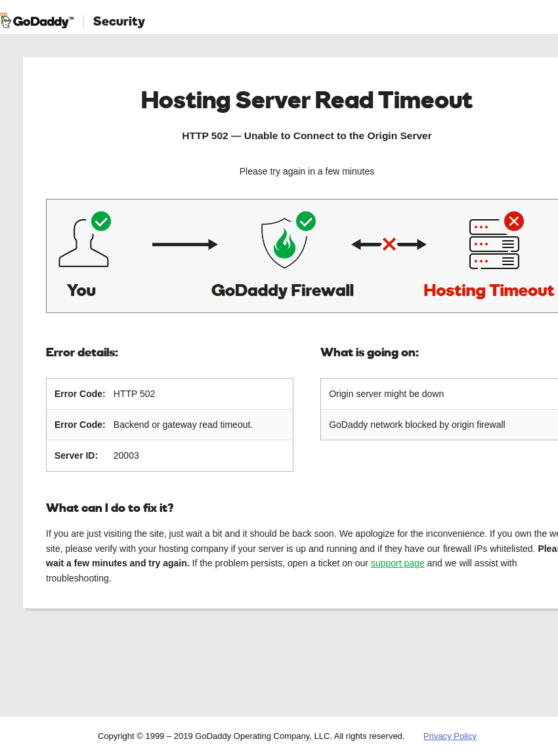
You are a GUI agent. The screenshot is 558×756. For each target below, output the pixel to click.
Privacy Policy (450, 736)
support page (398, 563)
